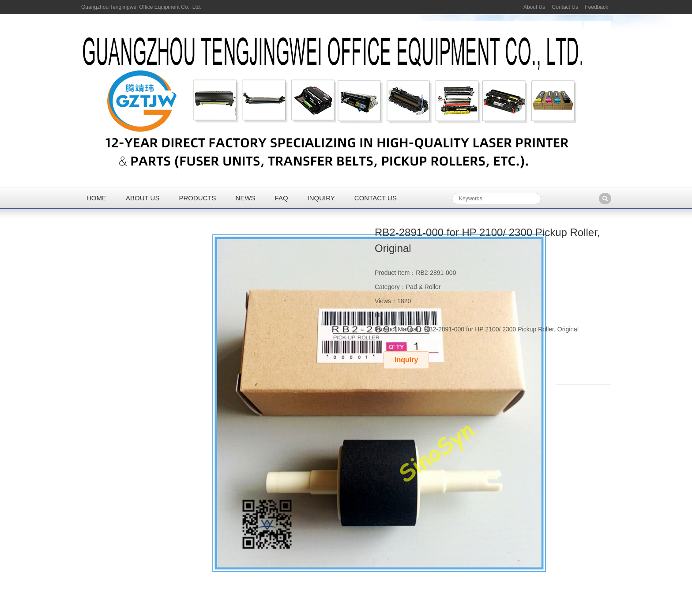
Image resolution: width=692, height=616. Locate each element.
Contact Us (565, 7)
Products (197, 198)
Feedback (596, 7)
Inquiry (321, 198)
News (246, 198)
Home (96, 198)
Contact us (376, 198)
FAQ (282, 198)
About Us (534, 7)
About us (143, 198)
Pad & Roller (423, 287)
